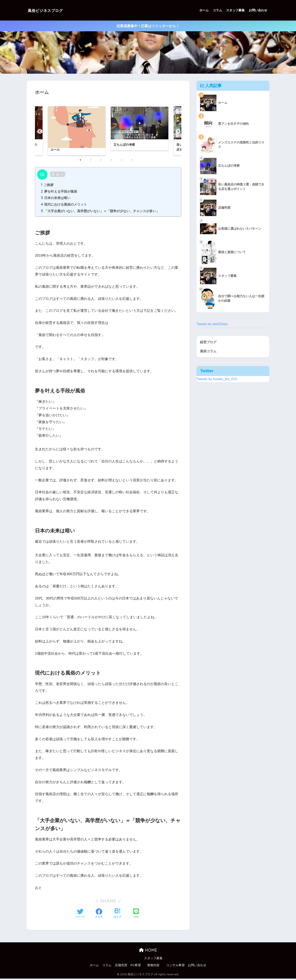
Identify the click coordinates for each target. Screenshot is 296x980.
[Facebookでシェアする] (99, 915)
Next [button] (177, 131)
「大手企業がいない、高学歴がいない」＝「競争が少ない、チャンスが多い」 (100, 212)
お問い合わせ (258, 10)
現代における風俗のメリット (64, 206)
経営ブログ (209, 342)
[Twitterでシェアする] (80, 915)
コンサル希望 (175, 967)
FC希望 (136, 967)
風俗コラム (209, 351)
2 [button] (93, 162)
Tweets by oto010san (213, 324)
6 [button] (134, 162)
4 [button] (113, 162)
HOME (148, 951)
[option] (140, 128)
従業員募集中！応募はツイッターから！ (148, 26)
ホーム (204, 10)
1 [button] (82, 162)
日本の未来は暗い (56, 199)
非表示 (58, 175)
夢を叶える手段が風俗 (59, 192)
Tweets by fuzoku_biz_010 (217, 379)
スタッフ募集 (235, 10)
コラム (217, 10)
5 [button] (124, 162)
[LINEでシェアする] (136, 915)
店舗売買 (121, 967)
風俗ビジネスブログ (51, 10)
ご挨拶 (47, 185)
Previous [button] (39, 131)
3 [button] (103, 162)
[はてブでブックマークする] (117, 915)
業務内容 (153, 967)
